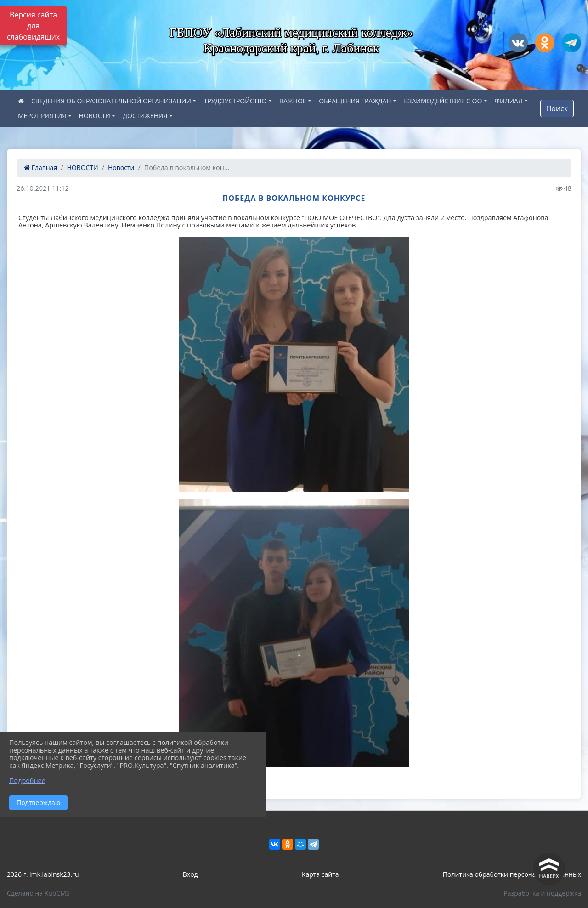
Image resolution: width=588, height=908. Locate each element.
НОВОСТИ (95, 116)
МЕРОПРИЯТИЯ (42, 116)
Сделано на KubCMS (38, 893)
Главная (40, 167)
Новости (121, 167)
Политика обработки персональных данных (512, 874)
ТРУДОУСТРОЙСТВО (235, 101)
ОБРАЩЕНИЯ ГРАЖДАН (355, 101)
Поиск (557, 108)
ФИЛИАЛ (509, 101)
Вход (190, 874)
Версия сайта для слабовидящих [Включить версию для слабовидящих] (33, 26)
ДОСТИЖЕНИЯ (145, 116)
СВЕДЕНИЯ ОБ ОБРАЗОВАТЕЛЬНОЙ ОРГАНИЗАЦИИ (111, 101)
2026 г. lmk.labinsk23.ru (43, 874)
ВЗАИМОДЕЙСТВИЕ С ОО (443, 101)
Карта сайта (320, 874)
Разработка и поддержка (542, 893)
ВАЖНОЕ (293, 101)
